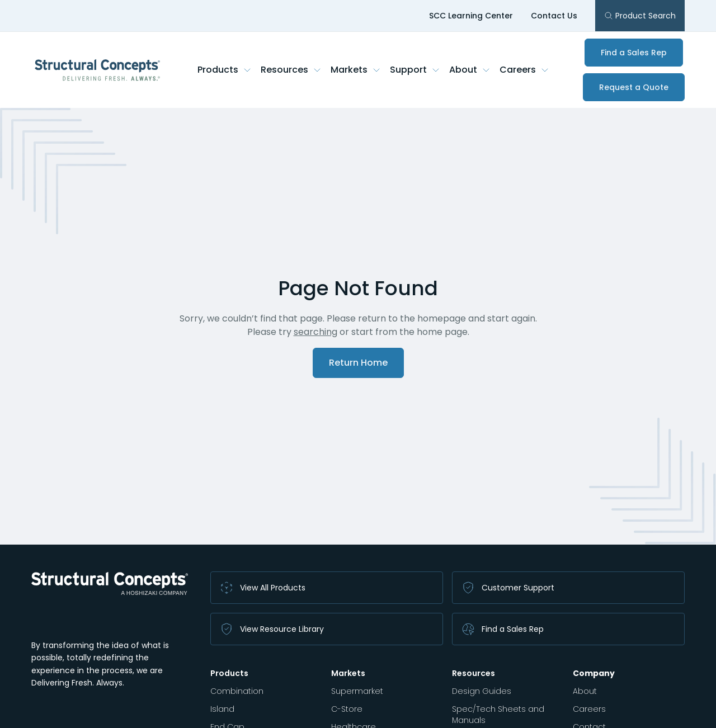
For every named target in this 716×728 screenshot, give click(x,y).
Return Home (358, 363)
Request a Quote (634, 87)
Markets (356, 70)
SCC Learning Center (471, 16)
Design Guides (482, 691)
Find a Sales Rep (634, 53)
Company (594, 673)
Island (222, 709)
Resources (291, 70)
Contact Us (554, 16)
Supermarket (357, 691)
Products (225, 70)
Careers (524, 70)
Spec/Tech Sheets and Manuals (498, 715)
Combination (237, 691)
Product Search (640, 16)
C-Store (347, 709)
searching (315, 332)
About (470, 70)
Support (415, 70)
